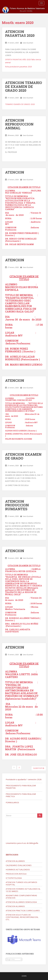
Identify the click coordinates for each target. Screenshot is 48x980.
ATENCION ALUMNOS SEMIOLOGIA (21, 902)
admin (24, 976)
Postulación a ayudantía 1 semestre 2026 (24, 779)
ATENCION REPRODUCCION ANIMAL (19, 124)
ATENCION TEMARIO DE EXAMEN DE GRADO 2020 (24, 87)
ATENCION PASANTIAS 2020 (20, 34)
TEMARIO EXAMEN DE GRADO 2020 (20, 104)
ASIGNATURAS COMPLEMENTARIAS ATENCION (21, 897)
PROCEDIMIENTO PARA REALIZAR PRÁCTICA (21, 795)
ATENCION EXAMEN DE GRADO (23, 456)
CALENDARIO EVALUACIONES (19, 865)
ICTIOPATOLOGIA (14, 878)
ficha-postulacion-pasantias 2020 (18, 67)
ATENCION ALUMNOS (15, 861)
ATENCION (15, 172)
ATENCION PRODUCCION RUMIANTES (17, 505)
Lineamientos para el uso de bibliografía (22, 843)
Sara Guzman (28, 43)
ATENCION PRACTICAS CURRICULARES (23, 910)
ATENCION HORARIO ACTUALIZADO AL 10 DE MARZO (23, 890)
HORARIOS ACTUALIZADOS (18, 869)
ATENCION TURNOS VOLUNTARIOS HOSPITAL (21, 883)
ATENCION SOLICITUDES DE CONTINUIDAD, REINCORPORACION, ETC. (22, 917)
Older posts (39, 768)
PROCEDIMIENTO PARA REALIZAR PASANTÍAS (21, 787)
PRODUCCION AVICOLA (16, 874)
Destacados (12, 855)
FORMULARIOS (12, 802)
